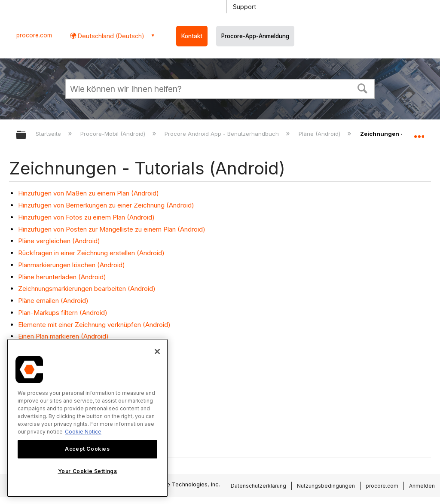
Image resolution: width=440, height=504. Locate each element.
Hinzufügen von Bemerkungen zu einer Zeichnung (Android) (106, 205)
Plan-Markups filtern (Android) (63, 313)
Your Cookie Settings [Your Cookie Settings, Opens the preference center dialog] (88, 471)
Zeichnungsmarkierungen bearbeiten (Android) (87, 289)
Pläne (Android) (320, 134)
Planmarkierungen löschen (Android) (72, 265)
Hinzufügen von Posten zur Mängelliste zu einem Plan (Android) (112, 229)
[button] (363, 88)
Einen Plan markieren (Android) (63, 336)
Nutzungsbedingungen (326, 486)
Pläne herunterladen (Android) (62, 277)
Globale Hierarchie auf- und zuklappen (27, 136)
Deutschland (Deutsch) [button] (110, 36)
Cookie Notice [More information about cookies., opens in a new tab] (83, 432)
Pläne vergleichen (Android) (59, 241)
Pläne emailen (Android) (53, 301)
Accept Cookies (87, 449)
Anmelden (422, 486)
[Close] (157, 351)
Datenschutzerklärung (258, 486)
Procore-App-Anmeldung (255, 36)
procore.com (34, 35)
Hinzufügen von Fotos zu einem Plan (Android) (86, 217)
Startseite (49, 134)
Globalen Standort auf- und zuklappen (419, 132)
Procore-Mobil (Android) (114, 134)
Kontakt (192, 36)
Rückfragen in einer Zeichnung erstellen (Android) (91, 253)
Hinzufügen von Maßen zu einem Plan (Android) (89, 193)
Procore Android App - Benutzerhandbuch (223, 134)
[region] (87, 418)
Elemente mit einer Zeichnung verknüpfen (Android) (94, 325)
